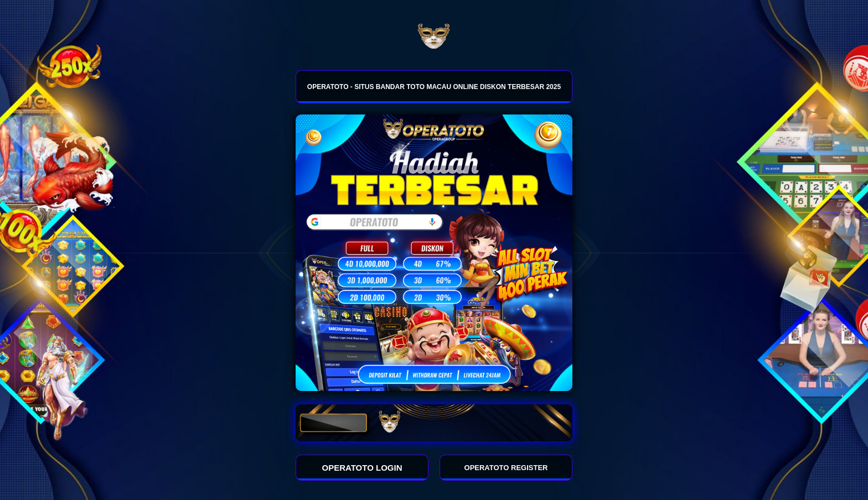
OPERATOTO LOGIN (362, 468)
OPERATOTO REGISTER (506, 468)
